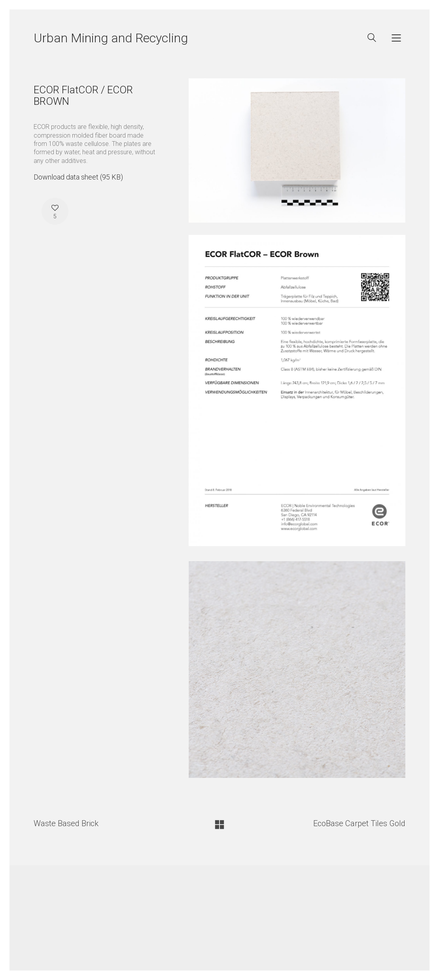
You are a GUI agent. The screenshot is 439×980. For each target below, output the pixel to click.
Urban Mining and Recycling (111, 38)
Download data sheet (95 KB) (78, 177)
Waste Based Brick (66, 823)
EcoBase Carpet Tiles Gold (359, 823)
